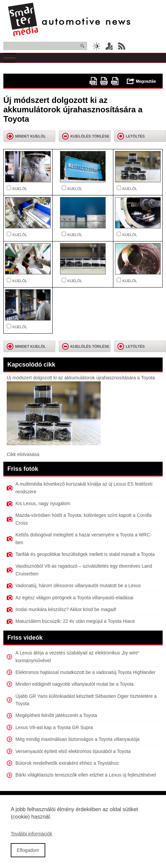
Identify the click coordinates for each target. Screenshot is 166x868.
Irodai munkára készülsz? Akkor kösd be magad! (66, 609)
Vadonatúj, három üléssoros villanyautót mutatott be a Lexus (78, 586)
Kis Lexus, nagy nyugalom (43, 503)
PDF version (93, 81)
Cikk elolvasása (23, 454)
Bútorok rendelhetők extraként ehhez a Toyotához (67, 763)
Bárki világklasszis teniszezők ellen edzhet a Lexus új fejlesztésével (86, 775)
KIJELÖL (20, 189)
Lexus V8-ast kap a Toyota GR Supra (54, 727)
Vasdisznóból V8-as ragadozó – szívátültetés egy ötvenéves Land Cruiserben (84, 570)
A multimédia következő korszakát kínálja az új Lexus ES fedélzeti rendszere (84, 488)
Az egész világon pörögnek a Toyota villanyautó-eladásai (74, 598)
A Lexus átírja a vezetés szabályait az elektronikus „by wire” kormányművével (77, 656)
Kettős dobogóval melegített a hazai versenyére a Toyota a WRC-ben (84, 538)
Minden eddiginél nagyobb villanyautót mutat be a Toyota (74, 684)
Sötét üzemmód (96, 46)
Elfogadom (28, 854)
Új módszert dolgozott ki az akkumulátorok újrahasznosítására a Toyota (81, 378)
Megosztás (141, 81)
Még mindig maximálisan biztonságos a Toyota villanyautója (77, 739)
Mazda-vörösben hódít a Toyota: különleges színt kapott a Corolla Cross (84, 519)
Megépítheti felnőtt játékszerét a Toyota (56, 715)
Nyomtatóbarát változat (104, 81)
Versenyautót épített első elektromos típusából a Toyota (73, 751)
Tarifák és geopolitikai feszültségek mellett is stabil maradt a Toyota (85, 554)
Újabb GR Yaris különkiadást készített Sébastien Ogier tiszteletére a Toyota (86, 700)
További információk (32, 837)
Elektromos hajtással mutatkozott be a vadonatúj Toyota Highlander (86, 672)
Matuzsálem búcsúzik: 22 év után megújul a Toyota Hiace (75, 621)
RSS (122, 46)
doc (115, 81)
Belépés (109, 46)
